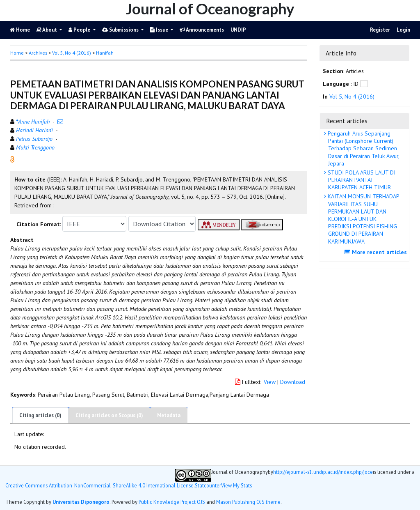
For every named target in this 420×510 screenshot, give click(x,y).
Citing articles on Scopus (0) (109, 415)
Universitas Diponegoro (81, 502)
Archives (38, 53)
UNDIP (238, 30)
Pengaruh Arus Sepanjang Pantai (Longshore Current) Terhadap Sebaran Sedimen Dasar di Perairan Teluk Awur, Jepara (363, 148)
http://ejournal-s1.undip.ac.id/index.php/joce (323, 472)
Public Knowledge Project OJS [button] (172, 502)
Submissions (121, 30)
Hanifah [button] (105, 53)
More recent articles (377, 252)
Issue (160, 30)
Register (380, 30)
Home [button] (17, 53)
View (270, 382)
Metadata (169, 415)
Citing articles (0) (40, 415)
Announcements (202, 30)
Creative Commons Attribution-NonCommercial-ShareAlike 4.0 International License (99, 486)
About (47, 30)
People (80, 30)
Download (293, 382)
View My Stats (236, 486)
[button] (12, 159)
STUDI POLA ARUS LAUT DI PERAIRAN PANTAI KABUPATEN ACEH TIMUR (361, 180)
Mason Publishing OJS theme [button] (248, 502)
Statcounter (208, 485)
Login (403, 30)
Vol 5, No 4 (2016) (72, 53)
